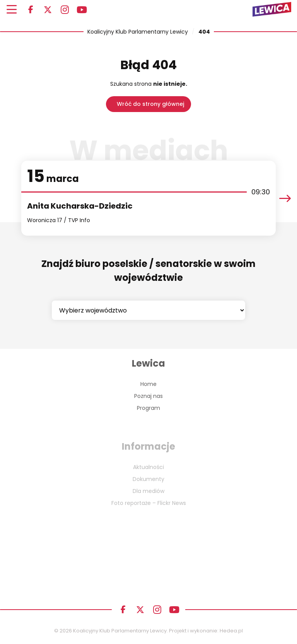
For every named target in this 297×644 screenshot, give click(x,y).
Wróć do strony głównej (150, 104)
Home (148, 384)
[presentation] (285, 198)
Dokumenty (148, 479)
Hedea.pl (231, 631)
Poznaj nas (148, 396)
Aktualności (148, 467)
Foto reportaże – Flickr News (149, 503)
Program (148, 408)
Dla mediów (148, 491)
